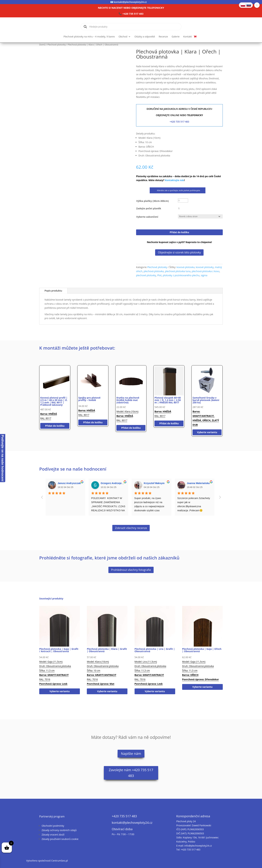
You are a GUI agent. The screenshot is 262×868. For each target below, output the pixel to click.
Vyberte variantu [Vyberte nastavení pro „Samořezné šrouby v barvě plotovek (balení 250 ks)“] (207, 432)
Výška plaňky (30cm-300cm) (153, 201)
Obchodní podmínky (53, 826)
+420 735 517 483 (179, 122)
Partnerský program (52, 816)
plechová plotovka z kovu (206, 271)
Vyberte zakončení (147, 217)
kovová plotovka (186, 267)
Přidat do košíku (179, 232)
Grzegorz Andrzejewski (114, 483)
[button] (257, 5)
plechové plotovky (146, 275)
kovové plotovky (205, 267)
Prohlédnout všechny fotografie (131, 570)
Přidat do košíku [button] (55, 426)
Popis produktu (53, 291)
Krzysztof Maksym (154, 483)
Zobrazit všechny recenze (131, 528)
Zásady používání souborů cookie (60, 839)
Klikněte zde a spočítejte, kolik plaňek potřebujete (178, 190)
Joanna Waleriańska (198, 483)
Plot (159, 275)
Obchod (123, 37)
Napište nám (131, 754)
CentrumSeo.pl (60, 861)
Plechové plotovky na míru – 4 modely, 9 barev (89, 37)
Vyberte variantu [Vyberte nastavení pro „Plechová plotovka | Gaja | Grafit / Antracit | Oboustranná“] (60, 691)
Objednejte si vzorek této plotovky (179, 252)
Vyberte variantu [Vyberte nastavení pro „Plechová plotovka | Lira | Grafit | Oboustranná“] (155, 691)
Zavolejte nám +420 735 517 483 (131, 773)
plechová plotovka (154, 271)
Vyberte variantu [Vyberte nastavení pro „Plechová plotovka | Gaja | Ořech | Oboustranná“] (202, 687)
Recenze (163, 37)
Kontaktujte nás (175, 180)
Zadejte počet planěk (149, 208)
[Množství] (183, 208)
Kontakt (188, 37)
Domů (42, 45)
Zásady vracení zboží (53, 835)
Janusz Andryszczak (69, 483)
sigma (204, 275)
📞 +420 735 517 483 (131, 14)
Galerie (176, 37)
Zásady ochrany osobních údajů (59, 830)
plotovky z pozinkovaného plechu (181, 275)
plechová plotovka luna (178, 271)
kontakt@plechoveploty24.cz (130, 2)
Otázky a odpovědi (145, 37)
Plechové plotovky (57, 45)
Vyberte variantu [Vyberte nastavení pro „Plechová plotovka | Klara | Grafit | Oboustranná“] (107, 691)
